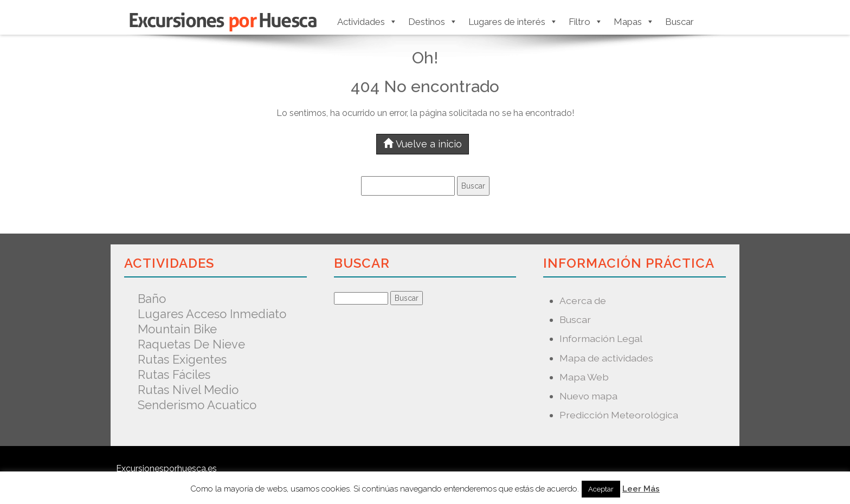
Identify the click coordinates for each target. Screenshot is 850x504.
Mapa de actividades (606, 358)
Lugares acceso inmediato (212, 314)
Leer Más (641, 489)
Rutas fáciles (174, 374)
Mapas (634, 22)
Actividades (367, 22)
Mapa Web (584, 377)
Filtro (586, 22)
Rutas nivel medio (188, 390)
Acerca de (583, 301)
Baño (152, 299)
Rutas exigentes (182, 359)
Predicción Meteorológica (619, 415)
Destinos (433, 22)
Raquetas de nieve (191, 344)
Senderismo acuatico (197, 405)
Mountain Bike (177, 329)
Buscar (680, 22)
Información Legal (601, 338)
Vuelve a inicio (423, 144)
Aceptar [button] (601, 489)
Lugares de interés (513, 22)
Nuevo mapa (588, 396)
